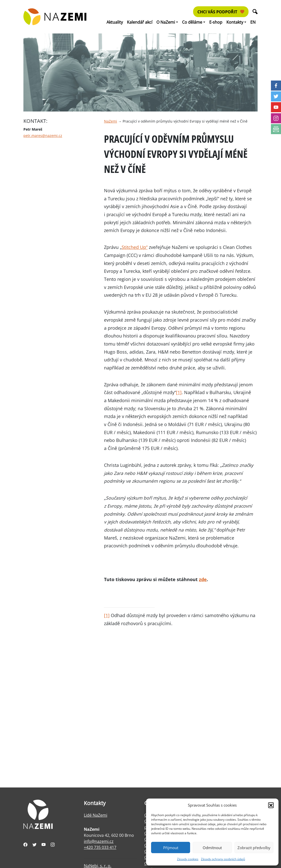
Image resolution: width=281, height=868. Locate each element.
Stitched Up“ (135, 247)
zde (203, 579)
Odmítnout (212, 848)
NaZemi (111, 121)
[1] (179, 392)
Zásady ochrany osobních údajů (223, 859)
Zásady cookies (188, 859)
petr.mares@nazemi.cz (43, 136)
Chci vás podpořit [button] (221, 12)
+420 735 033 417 (100, 847)
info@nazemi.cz (99, 841)
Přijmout (171, 848)
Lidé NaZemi (96, 815)
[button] (271, 805)
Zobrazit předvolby (254, 848)
